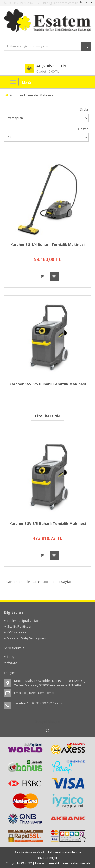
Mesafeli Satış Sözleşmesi (27, 638)
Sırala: (84, 110)
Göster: (83, 129)
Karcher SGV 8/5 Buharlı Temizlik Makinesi (48, 523)
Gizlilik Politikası (19, 626)
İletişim (12, 657)
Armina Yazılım (37, 852)
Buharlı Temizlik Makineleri (35, 95)
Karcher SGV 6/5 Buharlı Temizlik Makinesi (48, 384)
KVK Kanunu (16, 632)
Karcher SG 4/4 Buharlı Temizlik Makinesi (48, 244)
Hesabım (14, 662)
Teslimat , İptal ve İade (24, 621)
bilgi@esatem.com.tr (39, 693)
